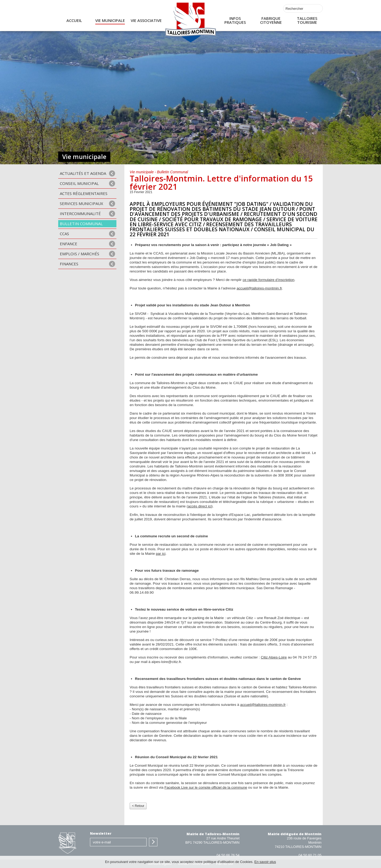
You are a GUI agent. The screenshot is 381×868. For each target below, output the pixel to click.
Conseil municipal (79, 183)
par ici (161, 554)
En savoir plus (265, 862)
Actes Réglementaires (84, 193)
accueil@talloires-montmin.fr (259, 288)
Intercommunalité (80, 213)
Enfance (69, 244)
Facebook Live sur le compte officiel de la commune (206, 787)
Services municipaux (81, 203)
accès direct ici (200, 506)
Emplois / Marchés (80, 254)
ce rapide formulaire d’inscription (269, 280)
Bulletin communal (81, 224)
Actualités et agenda (83, 173)
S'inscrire (153, 842)
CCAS (64, 234)
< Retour (138, 806)
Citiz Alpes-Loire (274, 657)
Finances (69, 264)
